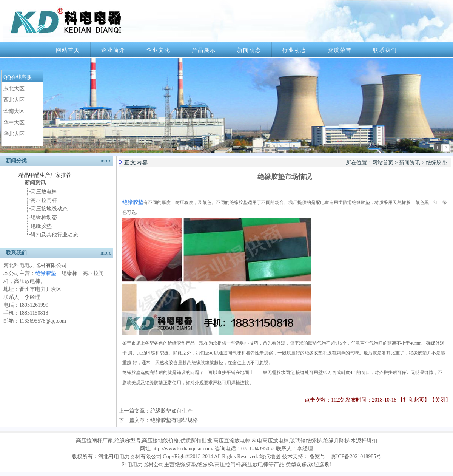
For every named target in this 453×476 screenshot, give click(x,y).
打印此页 (414, 400)
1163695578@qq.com (43, 321)
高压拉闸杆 (44, 200)
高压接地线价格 (160, 441)
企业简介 (113, 50)
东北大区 (14, 89)
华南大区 (14, 111)
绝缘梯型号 (128, 441)
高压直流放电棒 (232, 441)
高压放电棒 (44, 192)
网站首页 (68, 50)
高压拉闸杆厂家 (94, 441)
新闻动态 (249, 50)
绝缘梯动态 (44, 217)
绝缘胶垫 (41, 226)
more (106, 161)
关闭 (440, 400)
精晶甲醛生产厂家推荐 (45, 175)
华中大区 (14, 123)
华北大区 (14, 134)
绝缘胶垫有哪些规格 (174, 420)
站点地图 (270, 457)
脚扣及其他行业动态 (54, 235)
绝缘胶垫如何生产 (171, 411)
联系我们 (385, 50)
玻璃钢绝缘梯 (306, 441)
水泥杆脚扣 (364, 441)
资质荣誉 (340, 50)
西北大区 (14, 100)
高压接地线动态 (49, 209)
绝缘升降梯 (336, 441)
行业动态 (294, 50)
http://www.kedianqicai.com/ (183, 449)
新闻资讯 (410, 163)
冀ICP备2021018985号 (356, 457)
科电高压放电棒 (270, 441)
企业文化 (159, 50)
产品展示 (204, 50)
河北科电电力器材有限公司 (130, 457)
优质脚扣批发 (196, 441)
